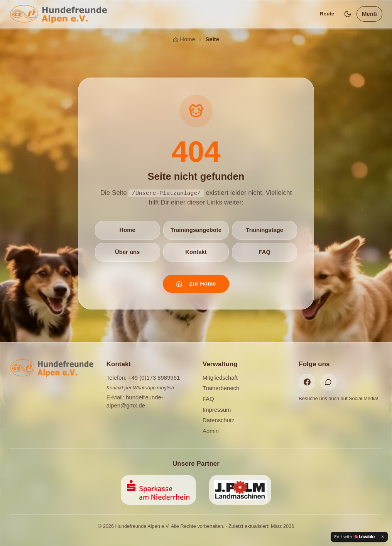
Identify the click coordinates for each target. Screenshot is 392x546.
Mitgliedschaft (220, 377)
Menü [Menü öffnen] (369, 14)
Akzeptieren (343, 515)
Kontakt (196, 252)
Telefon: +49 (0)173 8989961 (143, 377)
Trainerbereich (221, 388)
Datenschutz (219, 420)
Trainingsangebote (196, 230)
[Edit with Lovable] (354, 537)
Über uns (127, 252)
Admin (211, 431)
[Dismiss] (383, 537)
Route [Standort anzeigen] (327, 14)
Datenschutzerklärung (210, 525)
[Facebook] (307, 382)
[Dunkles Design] (348, 14)
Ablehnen (297, 515)
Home (128, 230)
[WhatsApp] (329, 382)
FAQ (265, 252)
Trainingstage (265, 230)
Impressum (217, 409)
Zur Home (196, 283)
